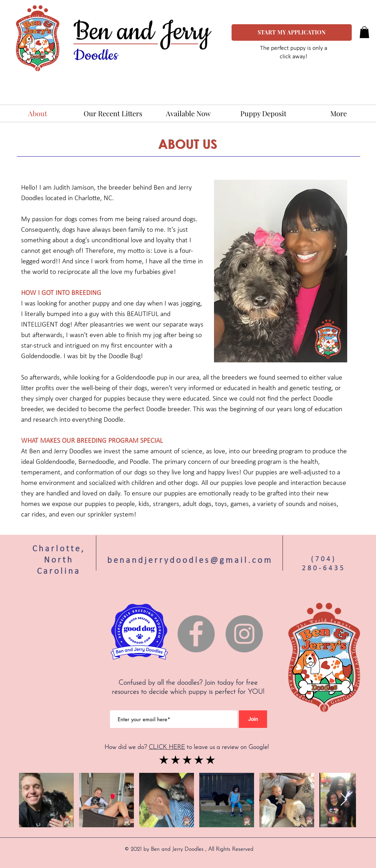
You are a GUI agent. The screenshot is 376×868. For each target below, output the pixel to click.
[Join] (253, 719)
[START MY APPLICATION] (292, 32)
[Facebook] (196, 634)
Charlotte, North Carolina (59, 560)
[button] (364, 32)
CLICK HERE (167, 747)
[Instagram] (244, 634)
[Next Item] (344, 800)
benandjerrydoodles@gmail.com (190, 560)
